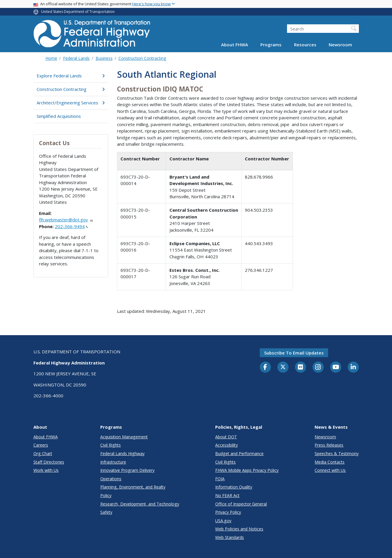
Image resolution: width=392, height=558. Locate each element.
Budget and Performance (239, 453)
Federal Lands (76, 58)
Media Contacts (330, 462)
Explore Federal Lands (71, 76)
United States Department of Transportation (78, 12)
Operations (111, 479)
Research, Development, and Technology (140, 504)
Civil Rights (111, 445)
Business (104, 58)
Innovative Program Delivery (127, 470)
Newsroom (340, 45)
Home (51, 58)
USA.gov (223, 521)
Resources (305, 45)
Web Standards (230, 537)
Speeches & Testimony (337, 453)
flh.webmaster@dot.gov (66, 220)
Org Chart (43, 453)
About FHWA (235, 45)
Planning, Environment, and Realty (133, 487)
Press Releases (329, 445)
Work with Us (46, 470)
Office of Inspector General (241, 504)
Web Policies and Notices (239, 529)
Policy (106, 495)
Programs (271, 45)
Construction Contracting (142, 58)
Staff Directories (49, 462)
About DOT (226, 437)
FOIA (220, 479)
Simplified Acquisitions (59, 116)
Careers (41, 445)
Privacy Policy (228, 512)
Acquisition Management (124, 437)
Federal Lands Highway (122, 453)
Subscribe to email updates (294, 353)
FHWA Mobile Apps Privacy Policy (247, 470)
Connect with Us (330, 470)
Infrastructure (113, 462)
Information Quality (234, 487)
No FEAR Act (227, 495)
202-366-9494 (72, 226)
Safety (106, 512)
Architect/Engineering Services (71, 103)
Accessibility (226, 445)
